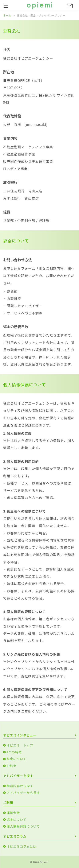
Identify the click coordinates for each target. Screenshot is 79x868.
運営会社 (13, 813)
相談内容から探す (20, 786)
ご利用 (8, 803)
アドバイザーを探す (18, 776)
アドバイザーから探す (23, 793)
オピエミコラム (15, 836)
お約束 (11, 766)
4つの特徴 (14, 752)
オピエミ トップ (20, 745)
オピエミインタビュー (20, 735)
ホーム (7, 15)
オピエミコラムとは (21, 846)
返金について (16, 819)
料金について (16, 759)
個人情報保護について (23, 826)
